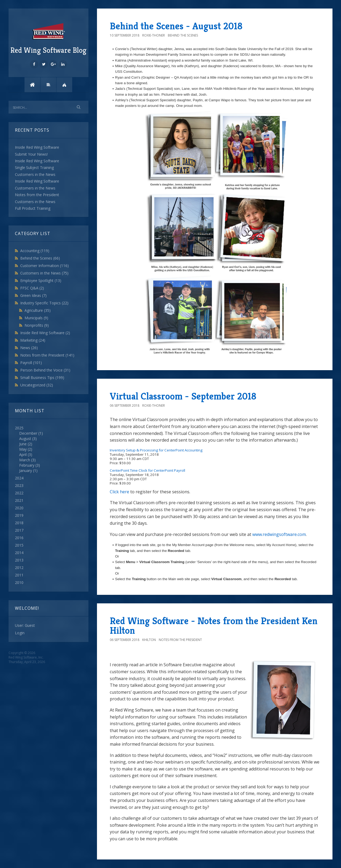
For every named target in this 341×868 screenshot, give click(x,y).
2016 (19, 538)
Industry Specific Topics (44, 303)
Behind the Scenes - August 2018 (176, 26)
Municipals (36, 318)
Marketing (33, 340)
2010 (19, 582)
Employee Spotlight (41, 280)
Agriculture (38, 310)
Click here (119, 492)
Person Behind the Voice (45, 370)
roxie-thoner (154, 35)
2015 (19, 545)
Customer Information (44, 266)
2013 (19, 560)
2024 (19, 478)
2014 (19, 553)
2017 (19, 530)
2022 (19, 493)
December (28, 433)
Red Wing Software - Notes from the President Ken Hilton (214, 626)
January (26, 471)
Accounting (35, 251)
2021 (19, 500)
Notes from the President (47, 355)
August (25, 439)
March (25, 460)
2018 (19, 523)
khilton (149, 640)
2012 (19, 568)
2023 (19, 485)
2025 (48, 449)
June (23, 444)
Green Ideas (33, 295)
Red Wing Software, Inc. (26, 657)
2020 (19, 508)
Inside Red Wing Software (45, 333)
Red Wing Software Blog (48, 38)
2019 (19, 515)
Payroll (31, 363)
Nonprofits (37, 325)
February (27, 465)
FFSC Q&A (32, 288)
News (29, 348)
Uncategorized (37, 385)
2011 (19, 575)
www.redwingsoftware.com (279, 534)
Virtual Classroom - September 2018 (183, 396)
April (23, 455)
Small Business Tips (42, 378)
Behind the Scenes (40, 258)
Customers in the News (44, 273)
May (23, 449)
